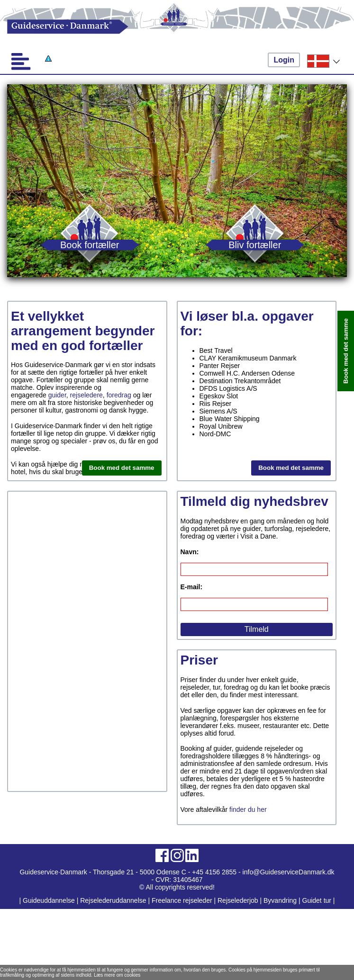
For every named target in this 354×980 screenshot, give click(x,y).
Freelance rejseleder (182, 900)
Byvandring (280, 900)
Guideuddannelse (50, 900)
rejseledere (86, 395)
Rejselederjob (238, 900)
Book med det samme (122, 468)
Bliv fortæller (255, 245)
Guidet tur (317, 900)
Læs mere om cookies (117, 975)
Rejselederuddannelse (114, 900)
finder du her (248, 809)
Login (284, 60)
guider (57, 395)
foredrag (119, 395)
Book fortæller (90, 245)
